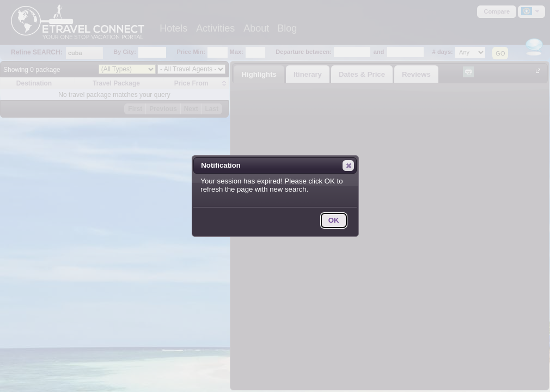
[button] (348, 166)
